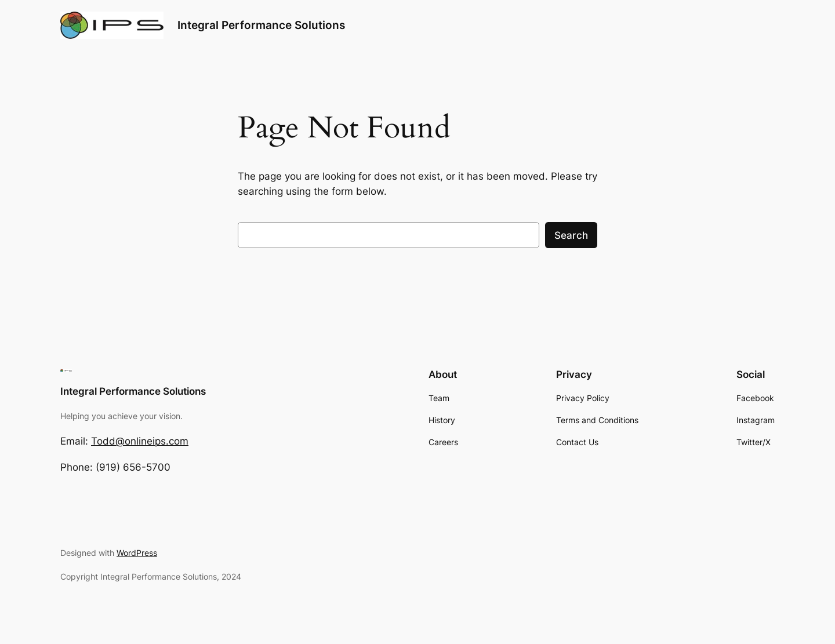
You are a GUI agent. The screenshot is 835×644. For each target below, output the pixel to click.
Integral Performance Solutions (261, 25)
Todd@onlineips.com (140, 441)
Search (571, 235)
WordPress (137, 553)
